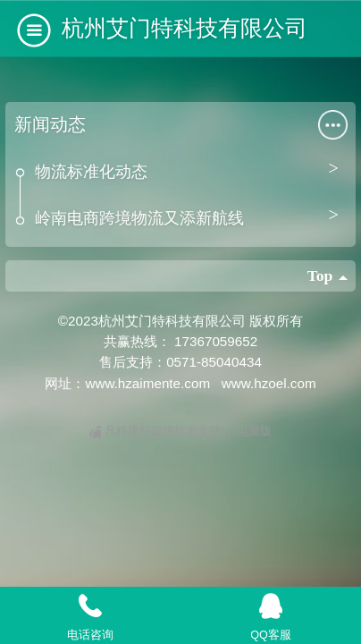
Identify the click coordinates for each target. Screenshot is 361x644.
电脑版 (254, 431)
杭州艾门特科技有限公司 (185, 28)
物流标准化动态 (91, 172)
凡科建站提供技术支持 (157, 431)
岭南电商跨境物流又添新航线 (139, 218)
